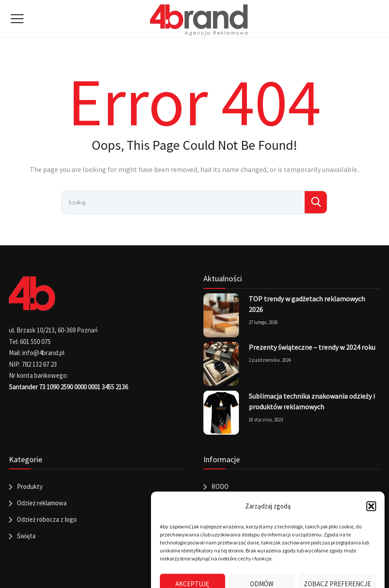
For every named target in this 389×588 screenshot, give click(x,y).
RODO (220, 486)
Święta (26, 536)
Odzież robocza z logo (47, 519)
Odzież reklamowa (42, 503)
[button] (371, 506)
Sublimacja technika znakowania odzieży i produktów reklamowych (312, 401)
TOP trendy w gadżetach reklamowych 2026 (307, 304)
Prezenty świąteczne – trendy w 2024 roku (312, 347)
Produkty (30, 486)
